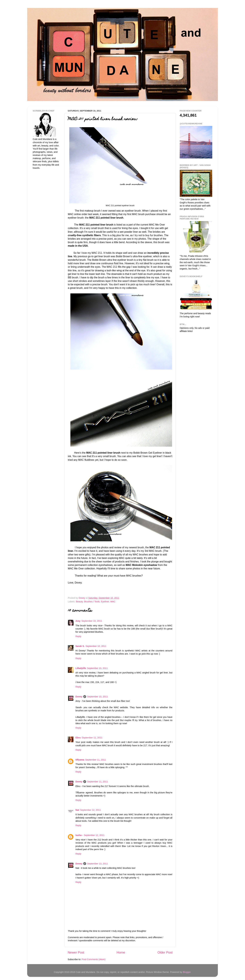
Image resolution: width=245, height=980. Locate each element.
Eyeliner (105, 602)
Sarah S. (80, 646)
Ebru (78, 738)
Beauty (79, 602)
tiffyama (80, 760)
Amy (78, 621)
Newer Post (76, 952)
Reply (78, 636)
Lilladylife (81, 668)
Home (121, 952)
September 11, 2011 (92, 738)
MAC (113, 602)
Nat (77, 810)
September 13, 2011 (97, 864)
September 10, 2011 (92, 621)
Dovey (79, 697)
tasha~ (79, 835)
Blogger (187, 972)
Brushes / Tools (92, 602)
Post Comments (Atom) (94, 959)
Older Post (165, 952)
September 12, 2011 (90, 810)
